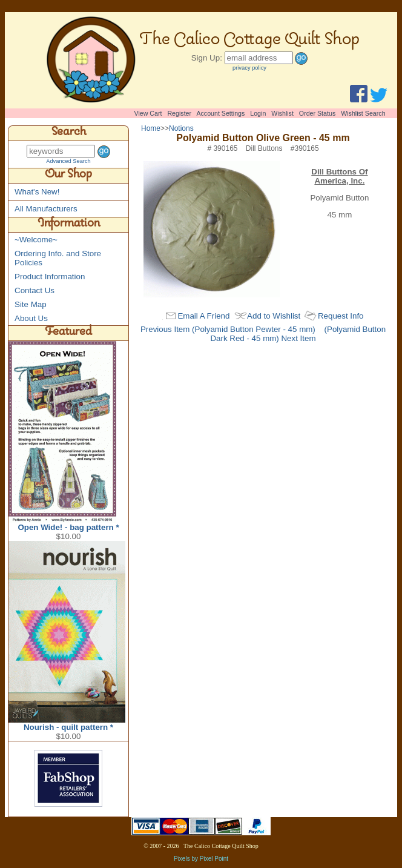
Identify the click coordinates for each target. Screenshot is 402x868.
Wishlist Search (363, 113)
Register (179, 113)
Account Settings (220, 113)
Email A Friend (203, 316)
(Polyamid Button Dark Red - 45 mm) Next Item (298, 334)
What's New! (37, 192)
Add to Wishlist (274, 316)
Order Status (317, 113)
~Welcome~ (36, 240)
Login (258, 113)
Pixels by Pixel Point (201, 859)
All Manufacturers (46, 209)
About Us (31, 318)
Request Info (341, 316)
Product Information (50, 277)
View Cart (148, 113)
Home (151, 128)
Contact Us (35, 290)
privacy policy (249, 68)
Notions (181, 128)
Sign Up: (207, 58)
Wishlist (282, 113)
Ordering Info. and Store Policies (58, 258)
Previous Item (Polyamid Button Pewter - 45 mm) (228, 329)
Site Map (31, 304)
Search (69, 133)
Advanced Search (68, 161)
